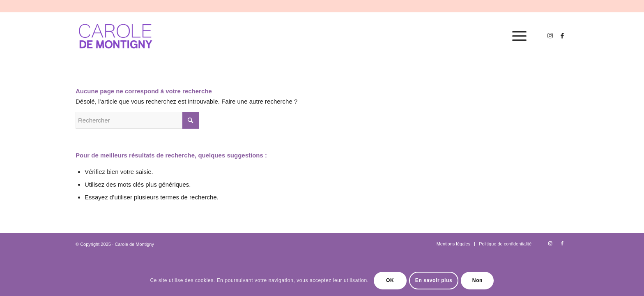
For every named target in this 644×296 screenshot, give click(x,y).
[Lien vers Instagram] (550, 36)
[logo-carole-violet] (116, 36)
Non (477, 280)
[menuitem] (517, 36)
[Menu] (517, 36)
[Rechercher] (137, 120)
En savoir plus (434, 280)
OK (390, 280)
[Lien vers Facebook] (562, 36)
